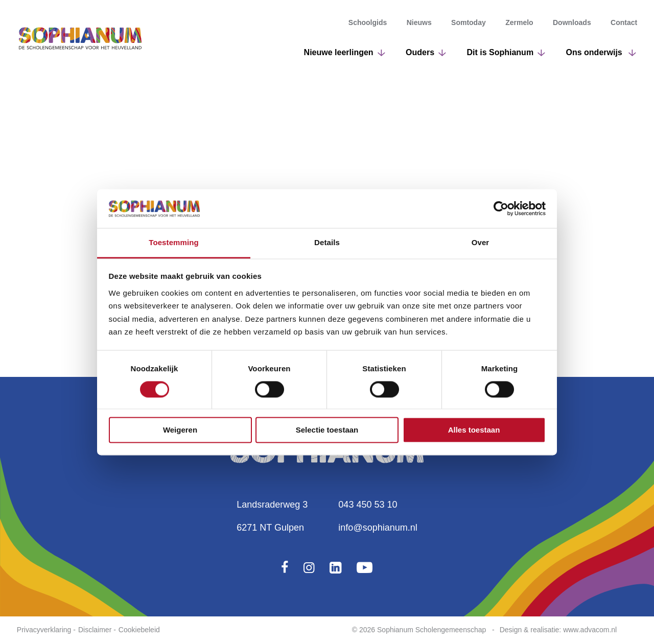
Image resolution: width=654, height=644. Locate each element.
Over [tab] (481, 243)
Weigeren (180, 430)
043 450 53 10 (368, 505)
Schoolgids (368, 23)
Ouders (420, 52)
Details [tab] (327, 243)
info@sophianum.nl (378, 528)
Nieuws (419, 23)
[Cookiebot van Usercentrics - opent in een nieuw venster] (501, 208)
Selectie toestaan (327, 430)
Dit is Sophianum (500, 52)
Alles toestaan (474, 430)
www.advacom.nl (590, 630)
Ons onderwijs (595, 52)
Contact (624, 23)
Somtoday (469, 23)
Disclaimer (95, 630)
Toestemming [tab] (174, 243)
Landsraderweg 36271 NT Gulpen (272, 516)
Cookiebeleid (139, 630)
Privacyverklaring (44, 630)
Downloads (572, 23)
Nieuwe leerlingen (339, 52)
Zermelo (519, 23)
